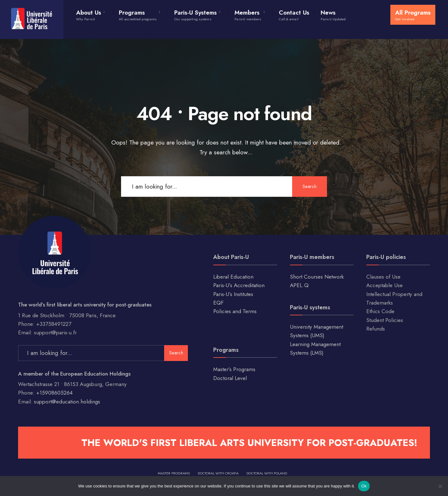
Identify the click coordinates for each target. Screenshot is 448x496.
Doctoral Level (230, 378)
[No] (440, 486)
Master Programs (174, 473)
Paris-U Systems (195, 15)
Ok (364, 486)
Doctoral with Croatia (218, 473)
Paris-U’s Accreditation (239, 285)
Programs (138, 15)
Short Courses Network (317, 277)
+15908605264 (54, 393)
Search (310, 186)
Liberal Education (233, 277)
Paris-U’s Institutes (233, 294)
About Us (89, 15)
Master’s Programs (234, 369)
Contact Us (294, 15)
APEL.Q (299, 285)
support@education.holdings (67, 402)
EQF (218, 303)
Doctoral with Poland (267, 473)
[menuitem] (94, 14)
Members (248, 15)
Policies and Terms (235, 311)
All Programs (413, 15)
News (333, 15)
